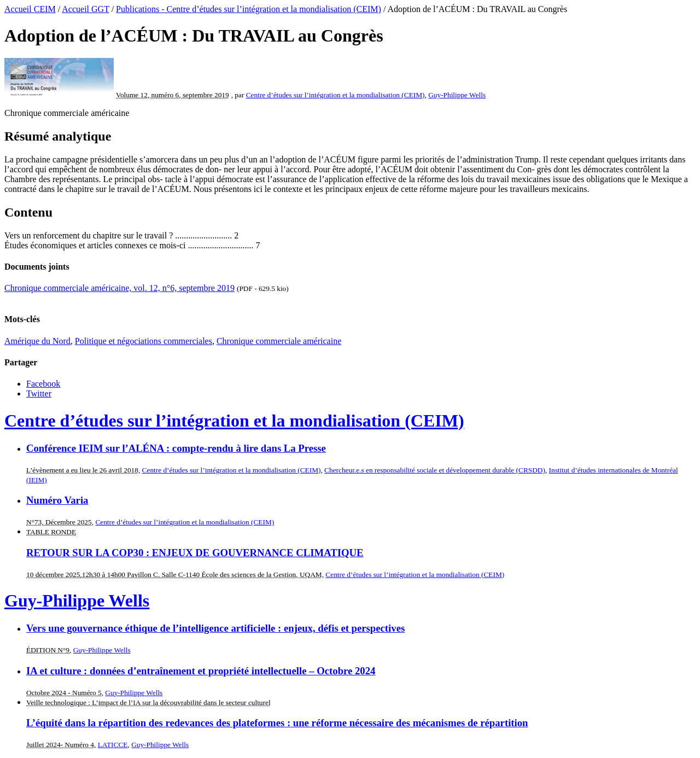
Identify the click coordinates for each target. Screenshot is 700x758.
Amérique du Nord (37, 341)
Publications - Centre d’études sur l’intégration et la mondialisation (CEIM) (249, 9)
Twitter (39, 393)
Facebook (43, 384)
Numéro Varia (57, 500)
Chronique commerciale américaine (279, 341)
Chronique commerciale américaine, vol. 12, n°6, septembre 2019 (119, 288)
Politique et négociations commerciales (144, 341)
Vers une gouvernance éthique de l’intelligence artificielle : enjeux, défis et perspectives (215, 628)
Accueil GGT (85, 9)
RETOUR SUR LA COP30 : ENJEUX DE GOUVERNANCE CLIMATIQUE (195, 553)
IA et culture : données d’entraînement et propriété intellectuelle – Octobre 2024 (201, 671)
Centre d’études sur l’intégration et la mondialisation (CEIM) (336, 95)
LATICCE (113, 745)
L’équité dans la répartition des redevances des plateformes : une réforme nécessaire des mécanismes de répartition (277, 723)
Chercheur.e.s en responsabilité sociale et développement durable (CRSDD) (435, 470)
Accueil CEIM (30, 9)
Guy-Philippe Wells (457, 95)
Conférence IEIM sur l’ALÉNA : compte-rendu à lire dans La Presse (176, 448)
